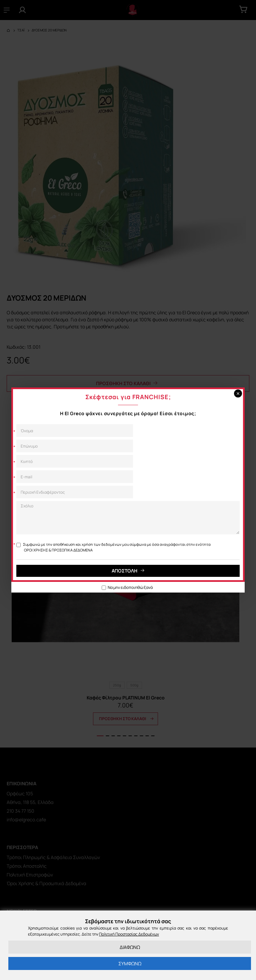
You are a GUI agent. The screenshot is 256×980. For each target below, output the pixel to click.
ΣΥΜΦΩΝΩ (130, 963)
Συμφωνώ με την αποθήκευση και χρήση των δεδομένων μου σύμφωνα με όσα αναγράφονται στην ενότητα (113, 547)
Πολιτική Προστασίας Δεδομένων (129, 934)
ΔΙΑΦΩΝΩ (130, 947)
